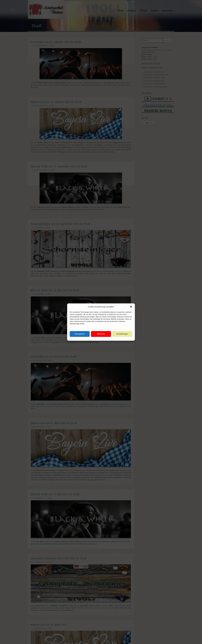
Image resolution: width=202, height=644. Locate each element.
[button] (131, 307)
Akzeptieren (80, 334)
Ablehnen (101, 334)
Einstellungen (122, 334)
